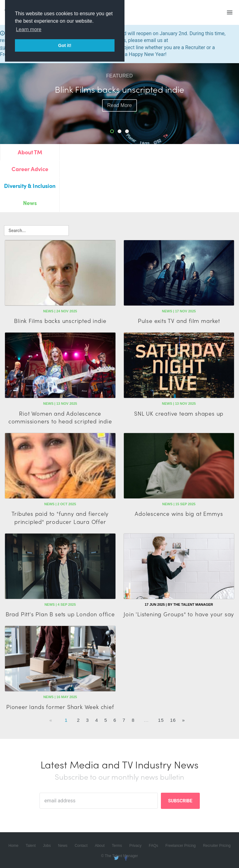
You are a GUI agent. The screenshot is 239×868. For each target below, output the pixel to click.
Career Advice (30, 169)
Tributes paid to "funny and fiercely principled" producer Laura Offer (60, 517)
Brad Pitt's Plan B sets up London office (60, 614)
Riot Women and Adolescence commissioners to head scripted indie (60, 417)
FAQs (153, 846)
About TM (30, 152)
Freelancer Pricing (180, 846)
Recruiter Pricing (217, 846)
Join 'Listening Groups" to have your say (179, 614)
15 (161, 720)
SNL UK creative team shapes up (179, 413)
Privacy (135, 846)
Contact (81, 846)
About (100, 846)
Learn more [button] (29, 29)
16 (173, 720)
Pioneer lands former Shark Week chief (60, 707)
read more (119, 105)
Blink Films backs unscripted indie (60, 321)
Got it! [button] (65, 45)
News (30, 203)
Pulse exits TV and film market (179, 321)
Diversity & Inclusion (30, 186)
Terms (117, 846)
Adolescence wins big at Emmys (179, 513)
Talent (31, 846)
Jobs (47, 846)
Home (13, 846)
